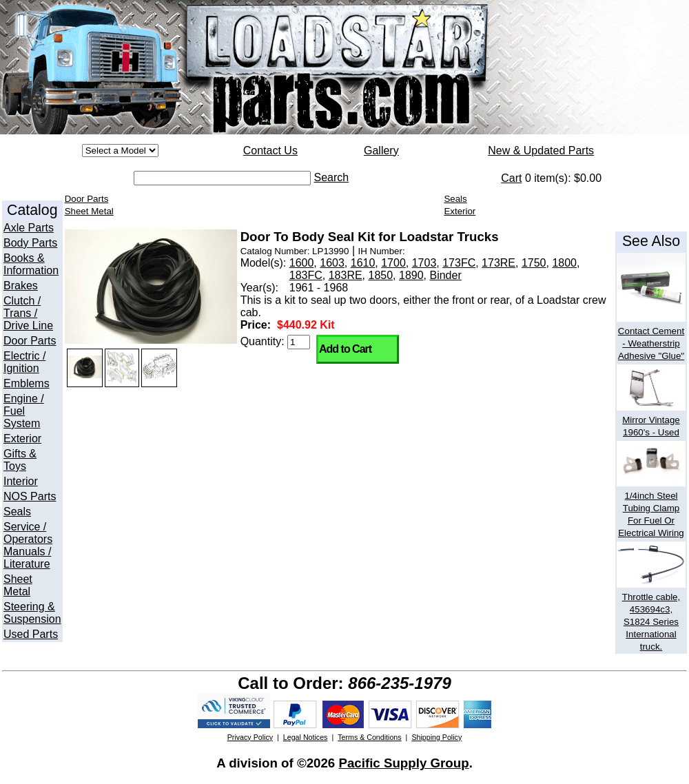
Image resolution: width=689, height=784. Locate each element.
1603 (332, 263)
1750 (534, 263)
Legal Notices (306, 737)
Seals (17, 512)
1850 (381, 275)
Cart (511, 178)
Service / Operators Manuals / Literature (28, 545)
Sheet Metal (18, 585)
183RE (346, 275)
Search (332, 177)
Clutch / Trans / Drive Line (28, 313)
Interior (21, 481)
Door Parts (30, 341)
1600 (302, 263)
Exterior (22, 439)
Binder (445, 275)
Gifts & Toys (20, 460)
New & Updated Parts (541, 151)
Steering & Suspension (32, 613)
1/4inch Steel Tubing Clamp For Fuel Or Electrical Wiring (651, 508)
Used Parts (31, 634)
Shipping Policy (436, 737)
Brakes (21, 286)
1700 (393, 263)
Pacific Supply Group (403, 763)
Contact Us (270, 151)
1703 (424, 263)
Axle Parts (29, 228)
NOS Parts (30, 496)
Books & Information (31, 264)
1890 (411, 275)
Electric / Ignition (24, 362)
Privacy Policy (250, 737)
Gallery (381, 151)
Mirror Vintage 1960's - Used (651, 420)
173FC (459, 263)
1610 (363, 263)
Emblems (27, 383)
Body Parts (30, 243)
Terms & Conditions (369, 737)
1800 (564, 263)
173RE (498, 263)
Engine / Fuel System (24, 411)
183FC (306, 275)
